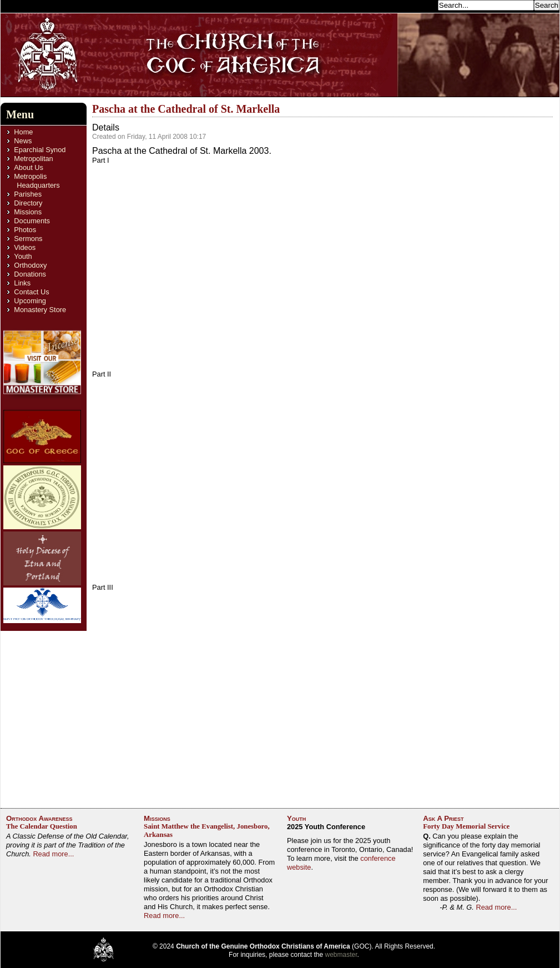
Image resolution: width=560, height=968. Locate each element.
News (23, 141)
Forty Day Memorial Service (466, 826)
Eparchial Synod (40, 150)
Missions (28, 212)
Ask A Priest (443, 818)
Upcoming (30, 301)
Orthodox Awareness (39, 818)
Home (23, 132)
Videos (25, 247)
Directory (28, 203)
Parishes (28, 194)
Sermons (28, 239)
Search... (420, 5)
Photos (25, 230)
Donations (30, 274)
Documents (32, 221)
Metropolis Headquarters (37, 181)
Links (22, 283)
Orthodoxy (30, 265)
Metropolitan (33, 159)
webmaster (341, 955)
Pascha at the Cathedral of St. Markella (186, 109)
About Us (29, 167)
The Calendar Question (42, 826)
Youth (23, 256)
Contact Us (31, 292)
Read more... (53, 854)
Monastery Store (40, 310)
